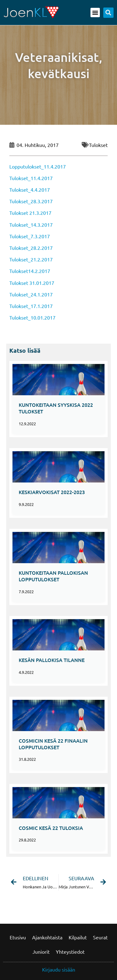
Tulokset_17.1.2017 (31, 306)
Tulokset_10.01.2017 (32, 317)
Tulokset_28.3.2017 (31, 201)
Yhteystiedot (70, 952)
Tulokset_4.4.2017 (30, 189)
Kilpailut (78, 937)
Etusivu (18, 937)
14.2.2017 (39, 271)
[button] (95, 13)
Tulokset (98, 145)
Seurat (100, 937)
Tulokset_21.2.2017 (31, 259)
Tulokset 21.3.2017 (30, 213)
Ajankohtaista (47, 937)
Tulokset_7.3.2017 (30, 236)
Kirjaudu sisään (59, 969)
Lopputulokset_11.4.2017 (38, 166)
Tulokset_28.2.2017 (31, 248)
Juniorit (41, 952)
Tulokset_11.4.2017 (31, 178)
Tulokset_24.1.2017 (31, 294)
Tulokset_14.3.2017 (31, 225)
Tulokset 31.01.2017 (32, 283)
